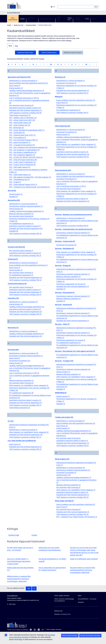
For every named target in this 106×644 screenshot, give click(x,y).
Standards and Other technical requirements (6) (73, 157)
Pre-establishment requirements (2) (21, 226)
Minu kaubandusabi (13, 19)
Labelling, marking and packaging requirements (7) (74, 480)
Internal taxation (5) (16, 365)
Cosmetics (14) (13, 300)
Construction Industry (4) (17, 286)
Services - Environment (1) (65, 295)
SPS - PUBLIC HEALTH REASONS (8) (22, 167)
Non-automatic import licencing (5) (21, 108)
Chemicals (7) (13, 261)
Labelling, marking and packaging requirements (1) (26, 214)
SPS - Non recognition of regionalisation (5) (24, 152)
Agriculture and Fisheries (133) (19, 79)
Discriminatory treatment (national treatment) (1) (26, 209)
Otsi (16, 46)
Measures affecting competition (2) (21, 383)
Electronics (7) (13, 330)
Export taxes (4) (62, 428)
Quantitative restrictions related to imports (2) (25, 255)
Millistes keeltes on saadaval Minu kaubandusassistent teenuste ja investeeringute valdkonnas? (19, 581)
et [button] (53, 7)
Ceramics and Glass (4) (16, 249)
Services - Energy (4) (63, 268)
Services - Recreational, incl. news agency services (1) (75, 353)
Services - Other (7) (62, 327)
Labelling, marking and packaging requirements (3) (27, 93)
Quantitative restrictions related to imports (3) (25, 403)
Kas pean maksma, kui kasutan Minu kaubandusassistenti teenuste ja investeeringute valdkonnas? (83, 572)
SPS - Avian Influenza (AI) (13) (20, 127)
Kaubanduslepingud (47, 19)
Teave (95, 19)
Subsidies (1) (13, 199)
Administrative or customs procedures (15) (24, 356)
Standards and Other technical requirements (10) (26, 231)
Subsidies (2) (61, 291)
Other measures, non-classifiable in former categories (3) (29, 435)
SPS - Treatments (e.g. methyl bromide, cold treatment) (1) (29, 189)
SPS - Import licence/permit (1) (20, 145)
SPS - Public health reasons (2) (20, 177)
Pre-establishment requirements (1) (21, 277)
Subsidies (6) (14, 233)
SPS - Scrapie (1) (15, 184)
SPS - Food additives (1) (18, 140)
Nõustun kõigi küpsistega (70, 636)
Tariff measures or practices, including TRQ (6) (25, 115)
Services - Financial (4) (63, 307)
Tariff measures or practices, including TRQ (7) (25, 408)
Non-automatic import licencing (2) (21, 219)
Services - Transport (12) (64, 363)
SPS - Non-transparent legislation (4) (22, 157)
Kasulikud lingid (14, 537)
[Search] (96, 7)
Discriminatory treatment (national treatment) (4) (73, 372)
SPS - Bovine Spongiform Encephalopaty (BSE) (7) (27, 132)
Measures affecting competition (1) (21, 216)
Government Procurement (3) (66, 134)
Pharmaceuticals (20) (63, 173)
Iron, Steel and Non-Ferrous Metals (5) (22, 443)
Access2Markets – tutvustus (87, 601)
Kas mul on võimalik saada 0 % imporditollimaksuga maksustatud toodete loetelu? (19, 564)
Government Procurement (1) (66, 85)
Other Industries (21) (63, 128)
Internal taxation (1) (16, 196)
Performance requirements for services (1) (71, 343)
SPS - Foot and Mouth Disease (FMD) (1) (23, 142)
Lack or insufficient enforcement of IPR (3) (24, 100)
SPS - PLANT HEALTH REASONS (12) (22, 165)
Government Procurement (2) (66, 181)
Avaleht (22, 19)
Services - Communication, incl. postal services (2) (74, 232)
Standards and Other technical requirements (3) (26, 280)
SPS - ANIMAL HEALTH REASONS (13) (23, 120)
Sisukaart (81, 605)
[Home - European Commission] (19, 627)
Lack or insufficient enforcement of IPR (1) (71, 189)
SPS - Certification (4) (17, 135)
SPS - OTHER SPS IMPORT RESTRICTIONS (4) (26, 160)
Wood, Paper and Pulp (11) (64, 503)
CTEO (87, 19)
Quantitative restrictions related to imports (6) (25, 110)
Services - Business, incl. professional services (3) (73, 217)
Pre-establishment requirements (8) (21, 395)
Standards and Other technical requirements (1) (25, 294)
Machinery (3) (60, 79)
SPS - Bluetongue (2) (17, 130)
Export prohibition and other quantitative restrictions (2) (28, 85)
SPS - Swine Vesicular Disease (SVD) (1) (23, 187)
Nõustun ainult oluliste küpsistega (90, 636)
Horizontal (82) (13, 352)
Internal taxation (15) (63, 477)
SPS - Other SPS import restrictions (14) (23, 162)
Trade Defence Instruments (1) (20, 410)
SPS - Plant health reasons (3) (20, 170)
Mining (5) (59, 99)
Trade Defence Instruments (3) (20, 118)
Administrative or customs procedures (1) (23, 83)
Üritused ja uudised (78, 19)
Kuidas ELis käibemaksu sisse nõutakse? (84, 561)
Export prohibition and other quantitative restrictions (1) (28, 268)
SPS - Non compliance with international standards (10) (28, 150)
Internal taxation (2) (16, 90)
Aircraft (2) (12, 193)
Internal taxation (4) (16, 211)
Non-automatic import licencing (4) (21, 385)
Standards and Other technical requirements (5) (26, 338)
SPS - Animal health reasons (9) (20, 125)
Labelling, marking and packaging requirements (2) (27, 309)
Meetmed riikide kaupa (25, 53)
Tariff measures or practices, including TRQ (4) (25, 236)
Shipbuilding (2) (61, 395)
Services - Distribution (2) (64, 251)
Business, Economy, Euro (62, 617)
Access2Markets (12, 598)
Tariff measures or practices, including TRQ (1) (25, 258)
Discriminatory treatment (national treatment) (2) (73, 472)
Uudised (34, 537)
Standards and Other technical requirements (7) (26, 113)
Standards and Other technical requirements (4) (26, 314)
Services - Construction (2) (65, 244)
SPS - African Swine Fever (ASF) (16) (22, 122)
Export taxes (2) (15, 447)
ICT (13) (11, 423)
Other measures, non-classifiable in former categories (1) (76, 254)
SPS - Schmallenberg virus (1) (19, 182)
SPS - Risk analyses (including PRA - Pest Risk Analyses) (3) (30, 179)
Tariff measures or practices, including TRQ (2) (25, 282)
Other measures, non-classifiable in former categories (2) (29, 388)
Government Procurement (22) (20, 363)
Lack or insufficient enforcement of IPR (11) (24, 375)
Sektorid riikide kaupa (49, 53)
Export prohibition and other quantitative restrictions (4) (76, 426)
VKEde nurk (69, 19)
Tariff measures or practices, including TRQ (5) (25, 316)
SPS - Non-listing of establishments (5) (23, 155)
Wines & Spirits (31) (62, 461)
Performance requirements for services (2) (71, 286)
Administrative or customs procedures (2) (23, 265)
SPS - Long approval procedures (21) (22, 147)
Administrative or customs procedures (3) (71, 176)
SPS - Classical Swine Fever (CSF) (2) (22, 137)
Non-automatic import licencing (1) (21, 253)
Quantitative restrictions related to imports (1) (25, 228)
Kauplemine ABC (32, 19)
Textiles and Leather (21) (64, 420)
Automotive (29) (14, 203)
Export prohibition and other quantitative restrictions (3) (76, 103)
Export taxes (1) (15, 88)
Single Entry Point (61, 19)
